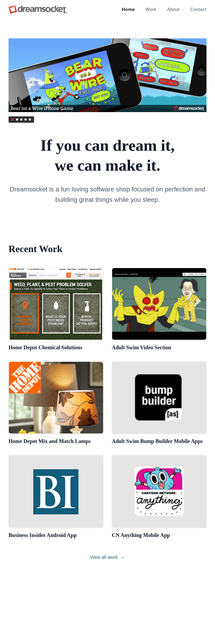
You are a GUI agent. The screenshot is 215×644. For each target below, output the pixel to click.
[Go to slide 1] (13, 120)
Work (151, 9)
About (173, 9)
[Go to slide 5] (30, 120)
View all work (107, 557)
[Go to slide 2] (17, 120)
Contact (198, 9)
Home (128, 9)
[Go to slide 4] (26, 120)
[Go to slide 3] (21, 120)
